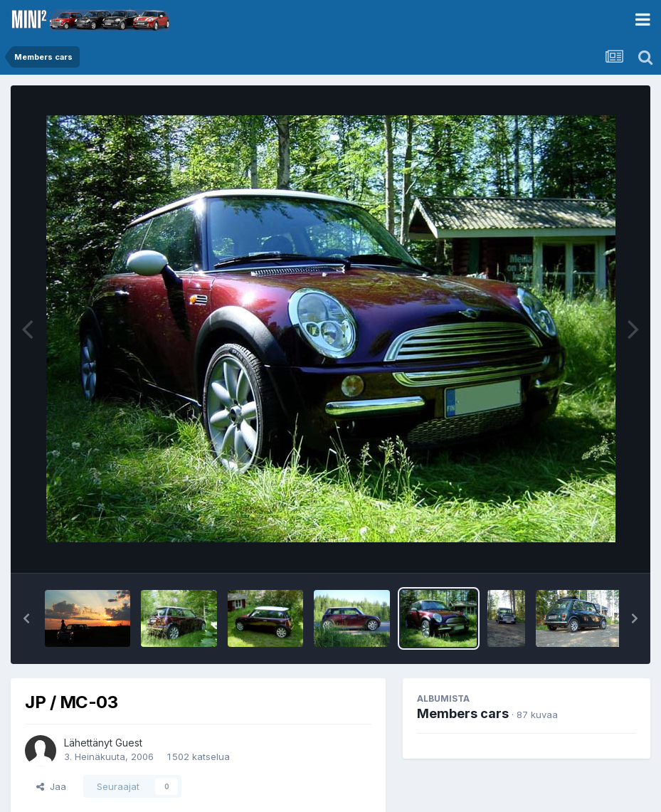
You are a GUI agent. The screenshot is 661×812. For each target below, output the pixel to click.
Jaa (51, 786)
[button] (26, 618)
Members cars (463, 713)
